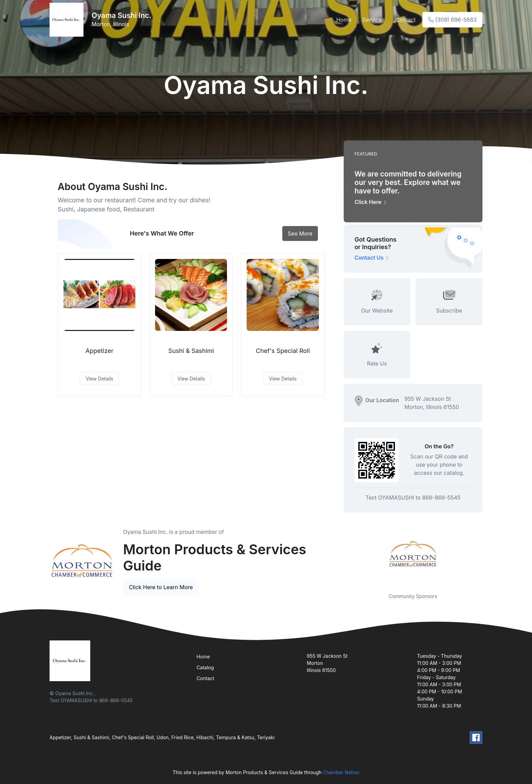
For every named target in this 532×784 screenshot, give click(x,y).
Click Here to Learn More (161, 587)
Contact (406, 20)
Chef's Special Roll (283, 351)
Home (344, 20)
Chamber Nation (341, 772)
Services (374, 20)
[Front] (68, 20)
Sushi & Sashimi (191, 351)
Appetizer (99, 351)
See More (300, 234)
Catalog (205, 667)
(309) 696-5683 (452, 20)
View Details (99, 379)
